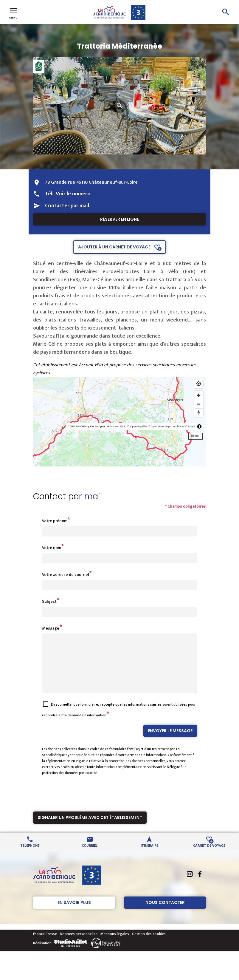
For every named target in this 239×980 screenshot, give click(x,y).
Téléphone (30, 856)
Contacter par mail (67, 206)
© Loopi (190, 426)
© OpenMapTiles (137, 426)
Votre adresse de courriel (65, 575)
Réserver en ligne (119, 219)
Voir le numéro (73, 194)
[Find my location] (199, 384)
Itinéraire (149, 856)
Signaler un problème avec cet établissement (90, 828)
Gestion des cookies (149, 945)
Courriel (90, 856)
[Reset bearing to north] (199, 413)
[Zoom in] (199, 395)
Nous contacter (165, 913)
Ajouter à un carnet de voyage (114, 247)
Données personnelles (79, 945)
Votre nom (52, 548)
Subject (49, 601)
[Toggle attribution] (199, 426)
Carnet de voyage (209, 856)
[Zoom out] (199, 404)
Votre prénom (55, 521)
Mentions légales (115, 945)
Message (51, 628)
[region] (119, 422)
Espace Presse (45, 945)
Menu (13, 13)
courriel (91, 783)
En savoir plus (74, 913)
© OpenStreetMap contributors (166, 426)
